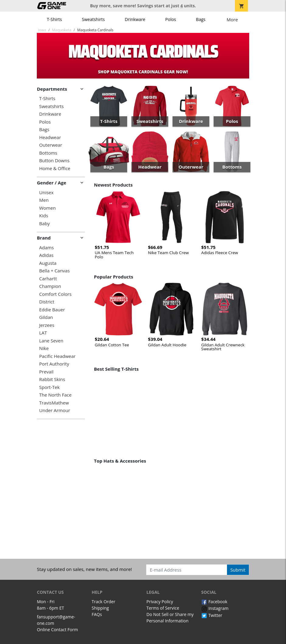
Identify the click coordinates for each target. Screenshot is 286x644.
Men (44, 200)
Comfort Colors (55, 294)
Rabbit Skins (52, 379)
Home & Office (55, 168)
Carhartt (48, 279)
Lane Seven (51, 341)
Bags (201, 19)
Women (47, 208)
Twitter (212, 615)
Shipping (100, 608)
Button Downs (54, 161)
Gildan (46, 317)
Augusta (48, 263)
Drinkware (135, 19)
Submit (238, 570)
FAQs (97, 614)
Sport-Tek (49, 387)
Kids (44, 216)
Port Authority (54, 364)
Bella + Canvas (54, 271)
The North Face (55, 395)
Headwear (50, 137)
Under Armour (55, 410)
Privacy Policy (160, 602)
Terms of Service (163, 608)
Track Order (103, 602)
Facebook (214, 602)
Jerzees (47, 325)
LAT (43, 333)
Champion (50, 286)
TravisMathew (54, 403)
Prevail (46, 372)
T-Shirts (54, 19)
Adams (47, 248)
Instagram (215, 608)
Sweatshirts (93, 19)
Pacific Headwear (58, 356)
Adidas (46, 255)
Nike (44, 348)
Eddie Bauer (52, 310)
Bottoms (48, 153)
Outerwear (51, 145)
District (47, 302)
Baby (45, 224)
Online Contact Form (57, 630)
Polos (171, 19)
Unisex (46, 192)
